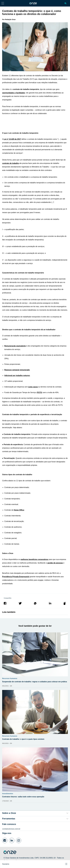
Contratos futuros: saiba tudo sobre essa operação (23, 797)
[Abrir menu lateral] (3, 3)
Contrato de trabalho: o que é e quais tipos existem (23, 739)
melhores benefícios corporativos (34, 559)
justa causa (33, 387)
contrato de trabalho (11, 163)
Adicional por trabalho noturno (17, 376)
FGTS (39, 392)
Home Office (19, 510)
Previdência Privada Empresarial (16, 577)
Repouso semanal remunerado (17, 370)
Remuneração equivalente (15, 346)
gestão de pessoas (55, 563)
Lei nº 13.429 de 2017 (12, 139)
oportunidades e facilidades (14, 93)
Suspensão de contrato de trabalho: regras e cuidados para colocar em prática (35, 682)
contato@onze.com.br (11, 829)
